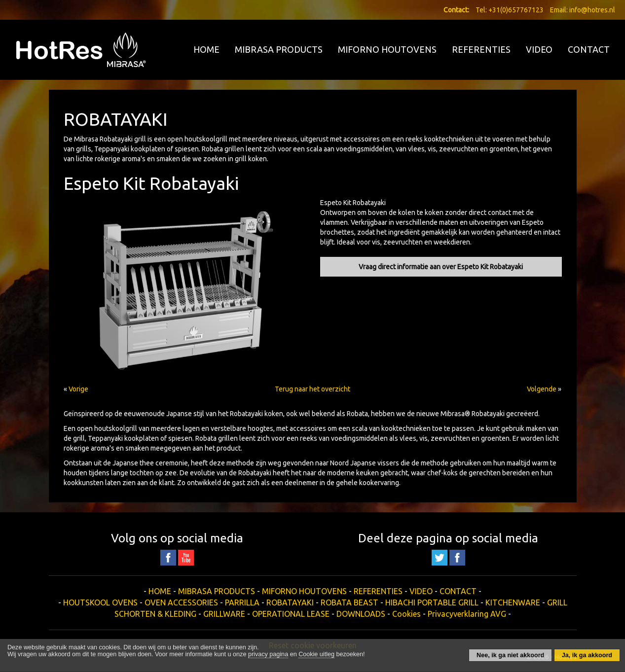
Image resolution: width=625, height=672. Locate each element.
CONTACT (589, 49)
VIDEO (539, 49)
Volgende (542, 389)
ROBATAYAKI (290, 602)
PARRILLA (242, 602)
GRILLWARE (224, 614)
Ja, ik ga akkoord (587, 655)
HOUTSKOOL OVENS (100, 602)
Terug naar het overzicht (312, 389)
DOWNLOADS (361, 614)
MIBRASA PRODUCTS (279, 49)
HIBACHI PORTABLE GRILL (432, 602)
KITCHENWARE (513, 602)
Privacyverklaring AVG (467, 614)
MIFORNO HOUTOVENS (387, 49)
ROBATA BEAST (349, 602)
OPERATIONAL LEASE (291, 614)
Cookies (406, 614)
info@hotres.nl (592, 10)
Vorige (78, 389)
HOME (206, 49)
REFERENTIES (481, 49)
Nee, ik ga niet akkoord (510, 655)
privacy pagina (268, 654)
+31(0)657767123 (516, 10)
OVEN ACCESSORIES (181, 602)
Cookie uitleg (316, 654)
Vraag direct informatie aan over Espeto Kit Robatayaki (441, 267)
